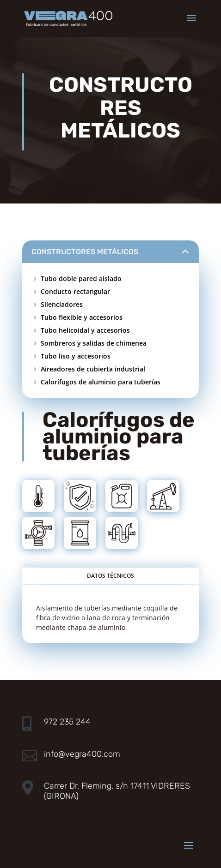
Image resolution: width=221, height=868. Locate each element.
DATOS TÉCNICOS (110, 576)
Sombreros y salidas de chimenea (94, 343)
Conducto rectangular (75, 291)
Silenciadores (62, 304)
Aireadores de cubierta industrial (93, 369)
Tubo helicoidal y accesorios (85, 330)
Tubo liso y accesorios (76, 356)
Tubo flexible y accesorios (82, 317)
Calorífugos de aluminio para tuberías (101, 382)
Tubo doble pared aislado (81, 278)
